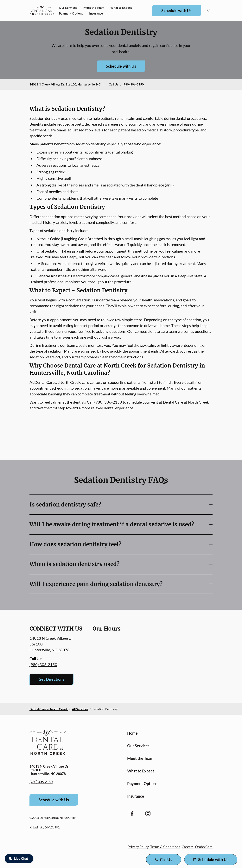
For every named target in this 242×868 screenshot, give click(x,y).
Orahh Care (204, 847)
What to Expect (121, 7)
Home (132, 733)
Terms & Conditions (165, 847)
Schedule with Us (176, 10)
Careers (188, 847)
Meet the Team (94, 7)
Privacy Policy (138, 847)
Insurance (96, 13)
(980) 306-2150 (133, 84)
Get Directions (51, 679)
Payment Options (71, 13)
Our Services (68, 7)
